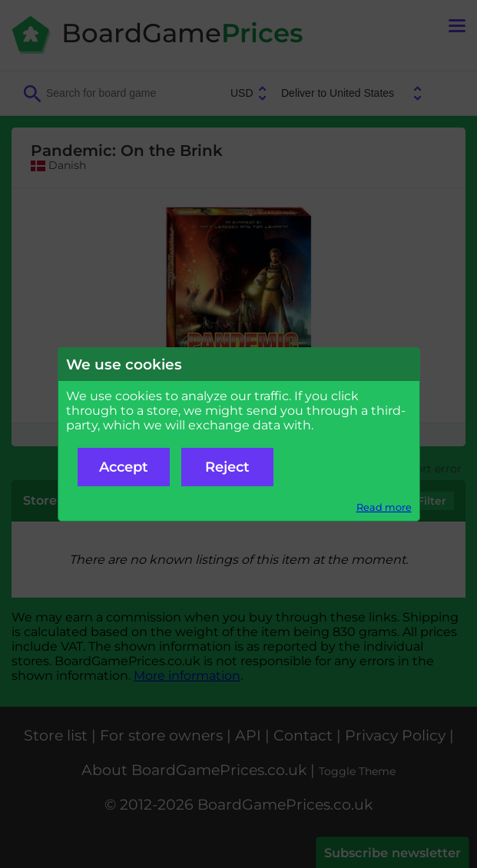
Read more (384, 507)
